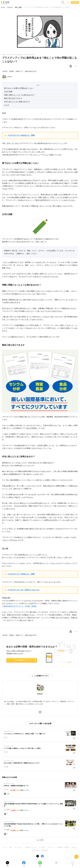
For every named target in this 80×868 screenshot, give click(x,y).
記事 (10, 847)
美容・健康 (18, 7)
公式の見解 (8, 92)
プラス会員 (42, 847)
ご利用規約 (59, 847)
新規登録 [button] (75, 2)
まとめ (7, 105)
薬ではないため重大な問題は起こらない (19, 88)
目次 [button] (56, 85)
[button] (71, 66)
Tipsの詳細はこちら (25, 660)
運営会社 (67, 847)
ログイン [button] (68, 2)
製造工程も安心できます (13, 98)
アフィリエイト (18, 847)
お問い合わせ (36, 851)
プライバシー (51, 847)
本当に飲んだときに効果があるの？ (17, 102)
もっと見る (40, 840)
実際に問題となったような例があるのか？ (20, 95)
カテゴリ (10, 7)
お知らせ (74, 847)
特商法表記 (45, 851)
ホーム (3, 7)
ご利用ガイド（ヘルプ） (31, 847)
